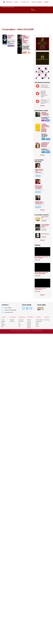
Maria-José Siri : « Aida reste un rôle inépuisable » (39, 164)
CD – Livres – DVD (25, 2)
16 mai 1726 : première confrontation (40, 281)
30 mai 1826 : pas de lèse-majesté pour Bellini (41, 266)
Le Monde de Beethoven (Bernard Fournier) (45, 137)
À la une (16, 2)
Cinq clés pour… (46, 226)
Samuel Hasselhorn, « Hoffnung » (45, 106)
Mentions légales (18, 323)
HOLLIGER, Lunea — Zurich (11, 29)
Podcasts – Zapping (37, 2)
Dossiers (47, 2)
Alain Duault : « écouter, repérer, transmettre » (40, 195)
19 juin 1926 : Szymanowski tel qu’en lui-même (42, 250)
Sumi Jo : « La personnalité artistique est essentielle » (39, 180)
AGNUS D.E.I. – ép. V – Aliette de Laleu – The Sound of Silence (45, 94)
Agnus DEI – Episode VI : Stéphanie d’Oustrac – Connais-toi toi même (44, 87)
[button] (16, 2)
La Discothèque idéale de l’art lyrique (45, 218)
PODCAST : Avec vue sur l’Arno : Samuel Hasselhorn (45, 79)
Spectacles (9, 2)
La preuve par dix (45, 210)
